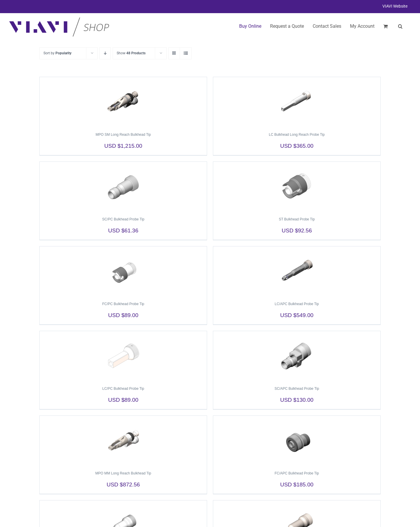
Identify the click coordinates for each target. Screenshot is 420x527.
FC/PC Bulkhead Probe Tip (123, 304)
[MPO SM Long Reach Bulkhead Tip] (123, 102)
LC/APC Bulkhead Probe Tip (297, 304)
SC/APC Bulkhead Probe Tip (297, 389)
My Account (362, 26)
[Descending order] (105, 53)
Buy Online (250, 26)
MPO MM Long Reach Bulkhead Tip (123, 473)
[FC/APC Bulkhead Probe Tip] (297, 441)
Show (131, 53)
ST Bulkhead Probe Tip (297, 219)
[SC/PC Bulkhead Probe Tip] (123, 187)
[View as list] (186, 53)
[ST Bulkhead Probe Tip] (297, 187)
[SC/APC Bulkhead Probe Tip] (297, 356)
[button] (400, 26)
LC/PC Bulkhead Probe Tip (123, 389)
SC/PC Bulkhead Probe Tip (123, 219)
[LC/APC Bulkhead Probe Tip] (297, 271)
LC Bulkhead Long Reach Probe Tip (297, 135)
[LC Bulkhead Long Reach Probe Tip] (297, 102)
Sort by (57, 53)
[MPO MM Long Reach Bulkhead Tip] (123, 441)
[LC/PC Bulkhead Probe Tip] (123, 356)
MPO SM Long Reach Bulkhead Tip (123, 135)
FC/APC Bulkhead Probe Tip (297, 473)
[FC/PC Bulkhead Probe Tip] (123, 271)
